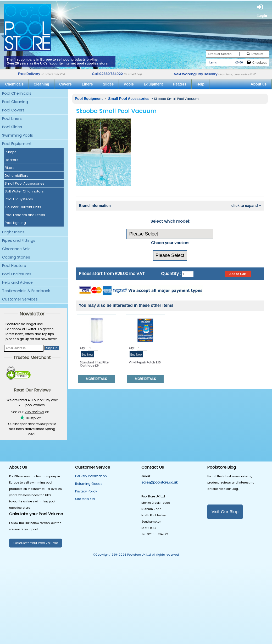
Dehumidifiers (16, 176)
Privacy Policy (86, 491)
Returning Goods (89, 484)
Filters (10, 168)
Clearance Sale (16, 249)
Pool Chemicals (17, 93)
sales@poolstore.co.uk (159, 482)
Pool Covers (13, 110)
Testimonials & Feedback (26, 291)
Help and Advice (17, 282)
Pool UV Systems (19, 199)
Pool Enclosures (17, 274)
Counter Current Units (23, 207)
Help (200, 84)
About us (259, 84)
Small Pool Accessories (25, 183)
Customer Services (20, 299)
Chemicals (14, 84)
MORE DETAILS (96, 379)
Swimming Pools (18, 135)
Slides (108, 84)
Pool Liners (12, 119)
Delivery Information (91, 476)
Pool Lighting (15, 223)
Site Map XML (85, 499)
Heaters (180, 84)
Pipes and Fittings (19, 240)
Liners (87, 84)
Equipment (153, 84)
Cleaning (41, 84)
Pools (129, 84)
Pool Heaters (14, 266)
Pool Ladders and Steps (25, 215)
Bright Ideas (13, 232)
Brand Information (170, 206)
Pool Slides (12, 127)
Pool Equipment (17, 144)
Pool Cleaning (15, 102)
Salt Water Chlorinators (24, 191)
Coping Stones (16, 257)
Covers (65, 84)
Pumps (11, 152)
